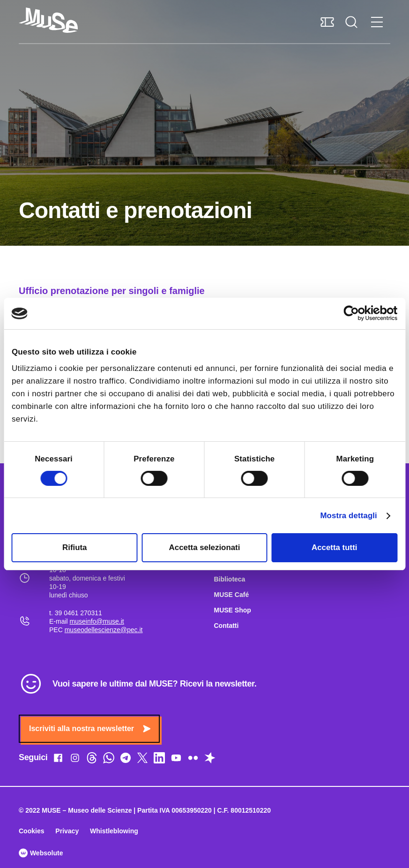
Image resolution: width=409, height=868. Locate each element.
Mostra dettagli (348, 516)
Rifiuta (74, 547)
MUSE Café (232, 595)
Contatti (227, 626)
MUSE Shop (233, 610)
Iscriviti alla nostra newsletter (90, 728)
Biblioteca (230, 579)
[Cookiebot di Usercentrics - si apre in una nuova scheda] (356, 313)
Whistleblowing (114, 831)
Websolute (41, 853)
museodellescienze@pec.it (104, 630)
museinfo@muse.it (97, 621)
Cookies (31, 831)
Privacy (67, 831)
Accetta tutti (334, 547)
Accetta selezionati (205, 547)
